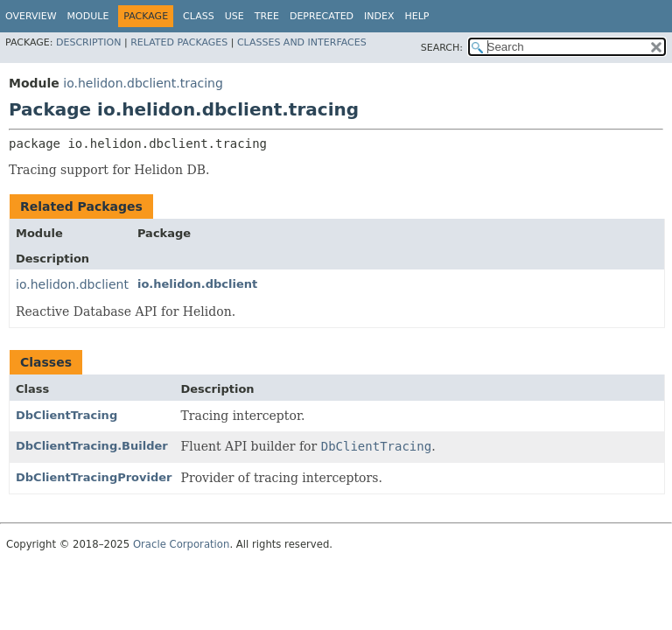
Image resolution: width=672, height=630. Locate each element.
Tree (267, 16)
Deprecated (322, 16)
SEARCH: (442, 48)
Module (88, 16)
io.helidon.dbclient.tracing (143, 83)
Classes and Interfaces (302, 42)
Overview (31, 16)
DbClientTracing (66, 415)
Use (234, 16)
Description (88, 42)
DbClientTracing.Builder (92, 446)
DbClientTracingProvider (94, 477)
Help (417, 16)
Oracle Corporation (182, 544)
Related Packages (179, 42)
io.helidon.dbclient (72, 284)
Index (379, 16)
